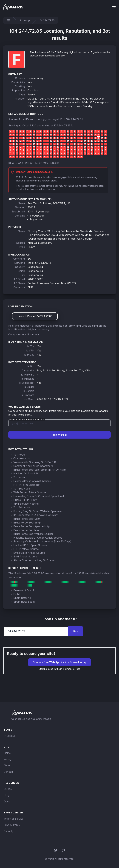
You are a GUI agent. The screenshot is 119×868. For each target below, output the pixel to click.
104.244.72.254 (63, 125)
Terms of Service (14, 819)
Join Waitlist (59, 435)
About (7, 765)
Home (7, 753)
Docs (7, 801)
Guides (8, 789)
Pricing (8, 759)
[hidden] (114, 6)
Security (8, 831)
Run (76, 631)
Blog (6, 795)
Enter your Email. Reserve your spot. (27, 419)
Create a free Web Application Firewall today (59, 662)
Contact (8, 772)
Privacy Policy (12, 825)
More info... (25, 415)
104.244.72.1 (29, 125)
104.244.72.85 (75, 119)
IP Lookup (24, 20)
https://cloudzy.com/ (40, 243)
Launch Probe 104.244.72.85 (35, 316)
